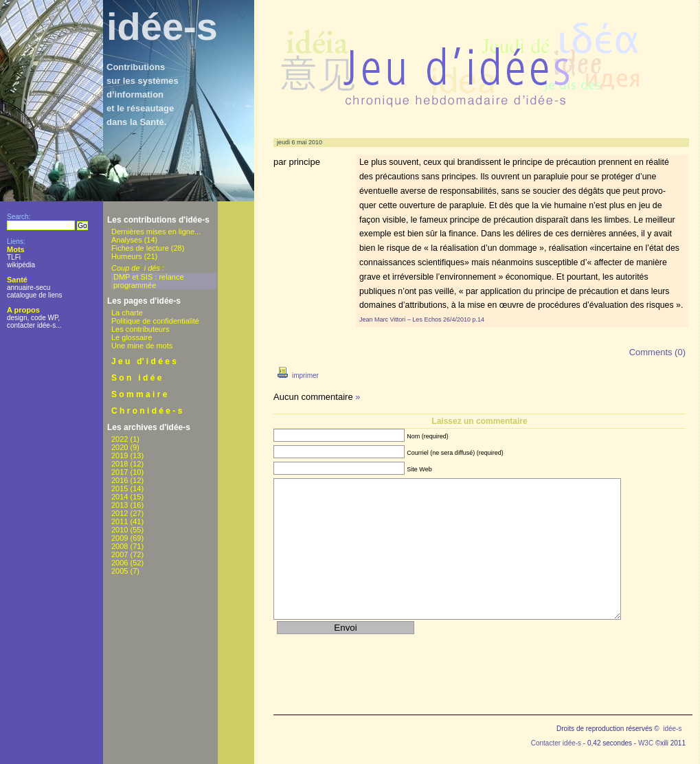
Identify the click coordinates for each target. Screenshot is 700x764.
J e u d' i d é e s (144, 361)
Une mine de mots (142, 346)
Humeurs (127, 256)
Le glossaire (132, 337)
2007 (120, 554)
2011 (120, 521)
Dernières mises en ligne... (156, 232)
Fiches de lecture (140, 248)
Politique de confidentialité (155, 321)
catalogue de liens (35, 295)
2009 (120, 538)
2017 (120, 472)
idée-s (162, 26)
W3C (646, 743)
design (17, 318)
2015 (120, 488)
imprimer (296, 375)
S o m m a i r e (139, 394)
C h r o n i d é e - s (147, 411)
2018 (120, 464)
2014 (120, 497)
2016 (120, 480)
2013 (120, 505)
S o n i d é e (136, 378)
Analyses (127, 240)
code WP (44, 318)
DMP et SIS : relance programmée (149, 281)
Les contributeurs (140, 329)
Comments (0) (657, 352)
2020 (120, 447)
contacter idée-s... (34, 325)
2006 (120, 563)
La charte (127, 313)
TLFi (14, 257)
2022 (120, 439)
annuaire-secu (29, 288)
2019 (120, 456)
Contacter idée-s (556, 743)
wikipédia (21, 265)
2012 (120, 513)
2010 (120, 530)
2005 (120, 571)
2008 (120, 546)
